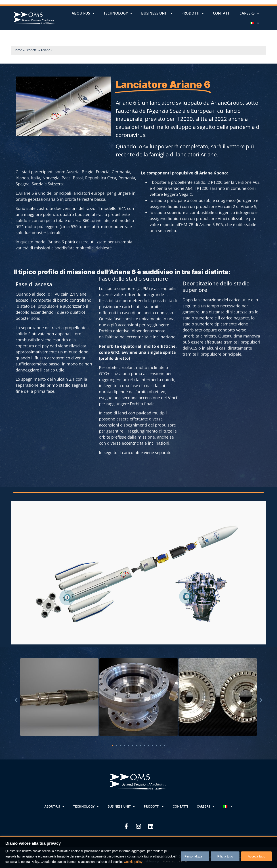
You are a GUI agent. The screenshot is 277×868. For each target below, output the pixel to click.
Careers (249, 13)
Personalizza (193, 856)
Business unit (157, 13)
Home (18, 50)
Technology (118, 13)
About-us (83, 13)
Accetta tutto (256, 856)
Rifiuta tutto (225, 856)
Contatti (222, 13)
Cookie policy (133, 862)
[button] (16, 700)
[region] (138, 852)
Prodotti (193, 13)
